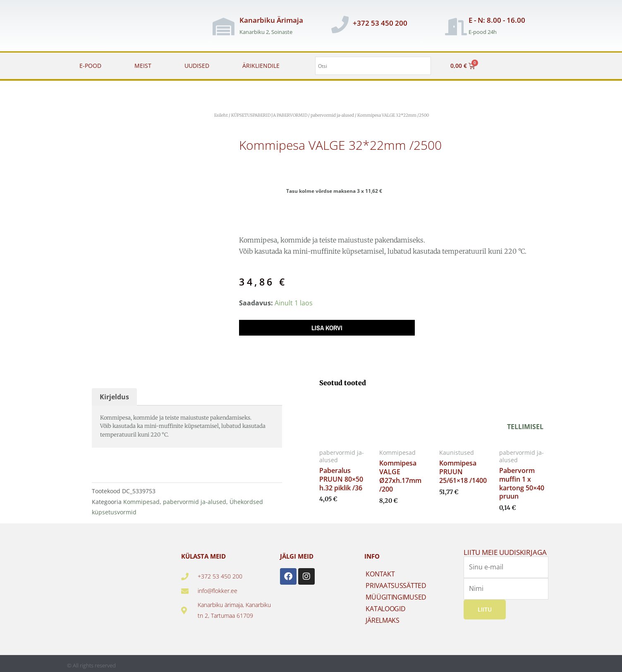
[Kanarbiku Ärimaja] (224, 26)
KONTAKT (380, 571)
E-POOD (90, 66)
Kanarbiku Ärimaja (271, 20)
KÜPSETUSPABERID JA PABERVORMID (269, 115)
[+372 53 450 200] (340, 24)
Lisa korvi (327, 328)
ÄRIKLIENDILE (261, 66)
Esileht (221, 115)
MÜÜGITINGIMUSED (396, 594)
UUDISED (197, 66)
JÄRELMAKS (382, 617)
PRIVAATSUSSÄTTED (396, 583)
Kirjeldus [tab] (114, 394)
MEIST (143, 66)
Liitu (485, 606)
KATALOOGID (385, 606)
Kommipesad (141, 498)
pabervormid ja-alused (332, 115)
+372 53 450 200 (380, 23)
